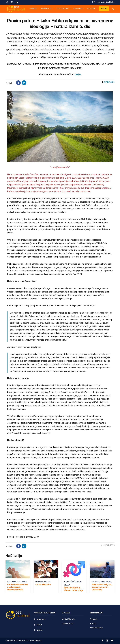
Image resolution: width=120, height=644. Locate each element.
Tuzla (39, 630)
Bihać (39, 625)
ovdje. (78, 74)
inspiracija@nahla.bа (105, 2)
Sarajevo (41, 619)
